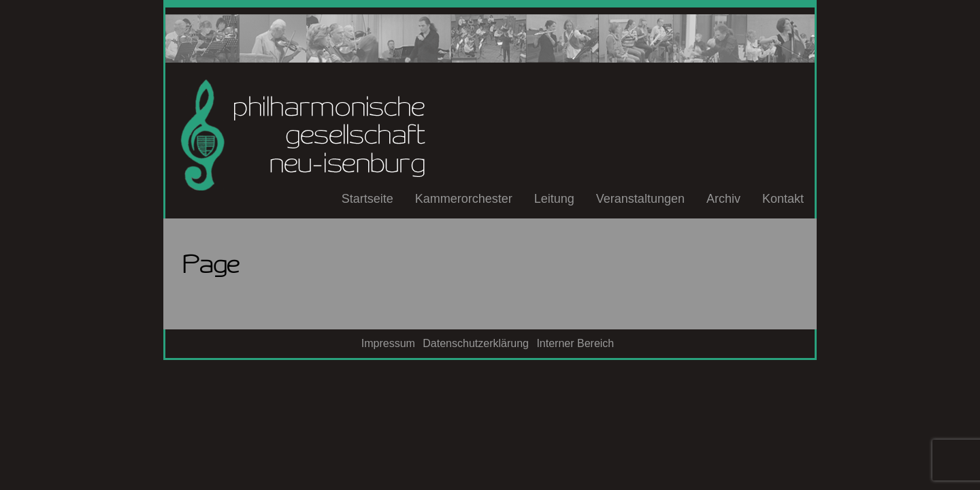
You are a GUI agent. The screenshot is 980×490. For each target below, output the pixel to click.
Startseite (367, 199)
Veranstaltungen (640, 199)
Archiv (723, 199)
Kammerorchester (464, 199)
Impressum (388, 343)
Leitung (554, 199)
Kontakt (783, 199)
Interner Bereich (575, 343)
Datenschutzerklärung (476, 343)
